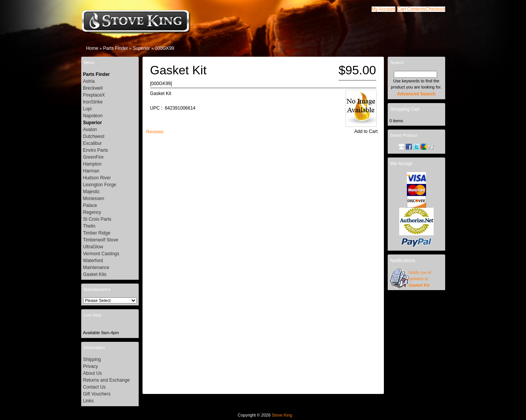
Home (92, 48)
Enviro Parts (96, 150)
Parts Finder (116, 48)
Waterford (93, 261)
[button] (411, 9)
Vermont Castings (101, 254)
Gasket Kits (95, 274)
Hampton (93, 164)
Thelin (89, 226)
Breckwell (93, 88)
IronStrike (93, 102)
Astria (89, 81)
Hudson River (97, 178)
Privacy (91, 366)
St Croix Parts (97, 219)
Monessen (94, 199)
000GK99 (165, 48)
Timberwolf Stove (101, 240)
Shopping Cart (405, 109)
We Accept (401, 164)
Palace (90, 205)
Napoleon (93, 116)
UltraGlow (93, 247)
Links (88, 401)
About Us (93, 373)
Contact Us (94, 387)
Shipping (92, 359)
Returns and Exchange (107, 380)
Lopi (88, 109)
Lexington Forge (100, 185)
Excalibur (93, 143)
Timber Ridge (97, 233)
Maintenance (96, 267)
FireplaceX (94, 95)
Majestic (92, 192)
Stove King (282, 415)
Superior (141, 48)
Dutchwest (94, 136)
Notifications (403, 261)
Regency (92, 212)
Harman (91, 171)
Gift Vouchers (97, 394)
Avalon (90, 130)
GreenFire (93, 157)
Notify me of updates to (420, 279)
